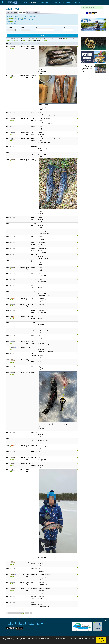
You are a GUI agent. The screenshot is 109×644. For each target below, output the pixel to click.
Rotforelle (39, 39)
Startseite (25, 2)
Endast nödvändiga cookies (101, 640)
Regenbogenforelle (12, 41)
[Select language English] (90, 13)
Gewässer (35, 2)
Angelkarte (14, 12)
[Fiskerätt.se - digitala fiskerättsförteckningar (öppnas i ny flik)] (82, 627)
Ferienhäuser (36, 12)
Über (8, 12)
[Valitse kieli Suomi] (96, 13)
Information (56, 2)
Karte (29, 12)
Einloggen (77, 2)
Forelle (28, 39)
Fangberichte (22, 12)
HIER (23, 18)
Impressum (67, 2)
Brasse (32, 41)
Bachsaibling (68, 39)
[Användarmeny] (2, 2)
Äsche (49, 39)
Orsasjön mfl (11, 18)
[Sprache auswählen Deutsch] (93, 13)
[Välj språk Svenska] (87, 13)
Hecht (57, 39)
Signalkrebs (44, 41)
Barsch (19, 39)
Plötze (24, 41)
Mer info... (27, 640)
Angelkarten (45, 2)
